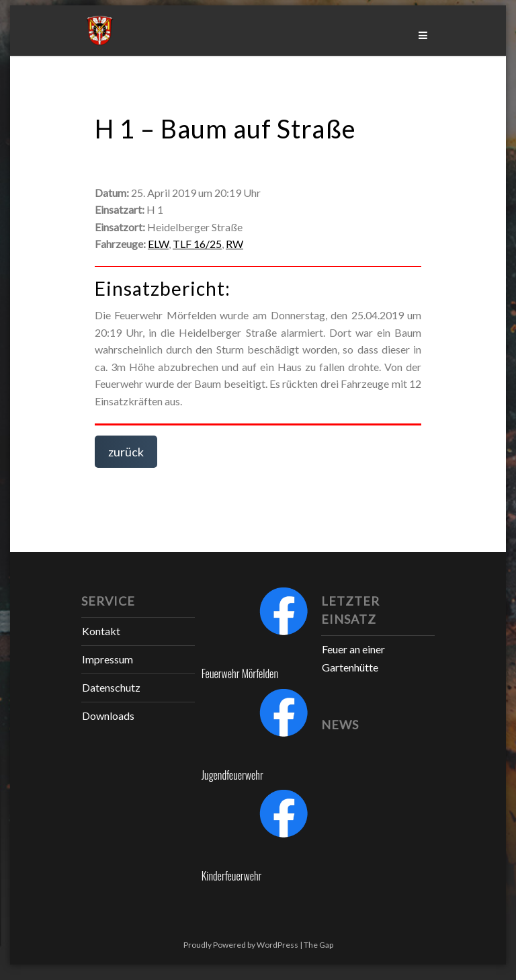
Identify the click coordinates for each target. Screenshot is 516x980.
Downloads (108, 716)
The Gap (318, 945)
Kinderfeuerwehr (232, 876)
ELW (158, 244)
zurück (126, 452)
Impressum (107, 659)
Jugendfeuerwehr (232, 775)
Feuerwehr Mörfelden (240, 673)
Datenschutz (111, 687)
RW (234, 244)
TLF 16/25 (197, 244)
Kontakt (101, 631)
